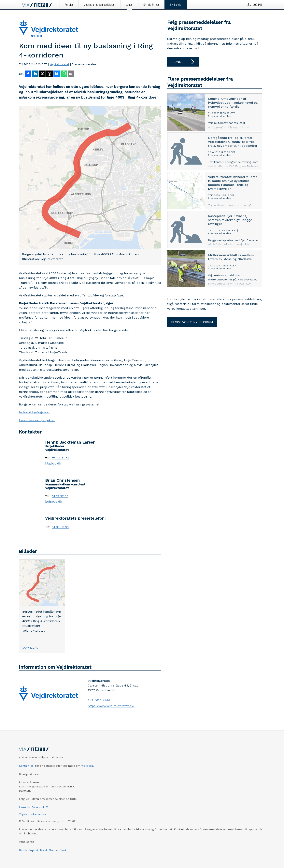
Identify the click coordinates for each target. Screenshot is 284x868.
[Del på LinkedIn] (35, 74)
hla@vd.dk (53, 464)
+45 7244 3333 (99, 700)
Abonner (183, 62)
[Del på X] (42, 74)
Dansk (23, 850)
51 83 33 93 (60, 527)
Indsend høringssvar (34, 412)
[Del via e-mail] (71, 74)
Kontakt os (26, 766)
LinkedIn (24, 807)
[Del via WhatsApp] (64, 74)
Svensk (54, 850)
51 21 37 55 (60, 496)
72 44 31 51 (60, 458)
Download (30, 648)
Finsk (63, 850)
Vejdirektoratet (59, 64)
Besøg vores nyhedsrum (192, 322)
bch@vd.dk (54, 502)
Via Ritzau (88, 766)
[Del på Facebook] (28, 74)
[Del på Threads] (50, 74)
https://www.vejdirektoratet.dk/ (111, 706)
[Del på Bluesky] (57, 74)
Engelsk (33, 850)
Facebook (38, 807)
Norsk (44, 850)
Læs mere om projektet (37, 420)
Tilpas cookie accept (33, 814)
